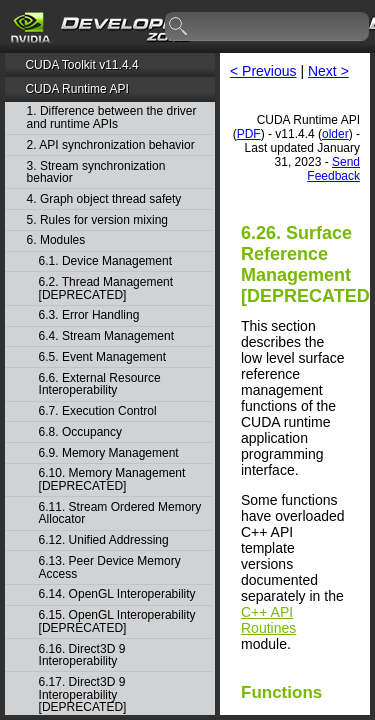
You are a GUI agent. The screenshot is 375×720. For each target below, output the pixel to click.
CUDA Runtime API (76, 89)
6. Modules (56, 240)
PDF (249, 134)
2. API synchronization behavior (111, 145)
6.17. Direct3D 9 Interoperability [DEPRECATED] (83, 695)
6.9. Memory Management (109, 453)
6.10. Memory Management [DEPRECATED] (112, 479)
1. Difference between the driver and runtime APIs (112, 117)
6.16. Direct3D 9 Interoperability (82, 655)
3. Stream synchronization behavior (96, 172)
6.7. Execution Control (98, 411)
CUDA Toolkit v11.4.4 (81, 65)
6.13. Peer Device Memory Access (110, 567)
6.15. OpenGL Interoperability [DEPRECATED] (117, 621)
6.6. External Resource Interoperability (100, 384)
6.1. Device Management (105, 261)
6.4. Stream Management (106, 336)
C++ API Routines (268, 620)
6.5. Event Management (102, 357)
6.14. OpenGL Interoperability (117, 594)
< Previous (263, 71)
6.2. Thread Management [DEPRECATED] (106, 288)
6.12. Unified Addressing (104, 540)
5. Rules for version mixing (97, 220)
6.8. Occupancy (80, 432)
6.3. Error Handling (89, 315)
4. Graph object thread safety (104, 199)
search (179, 27)
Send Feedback (333, 169)
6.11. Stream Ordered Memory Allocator (120, 513)
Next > (328, 71)
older (335, 134)
